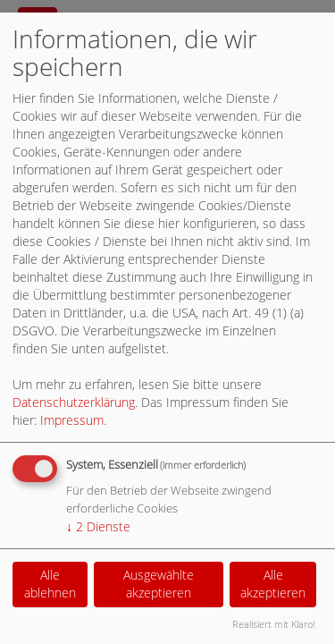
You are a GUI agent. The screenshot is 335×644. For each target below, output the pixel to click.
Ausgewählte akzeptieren (159, 584)
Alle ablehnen (50, 584)
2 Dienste (98, 526)
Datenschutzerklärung (74, 402)
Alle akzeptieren (273, 584)
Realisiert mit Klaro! (274, 624)
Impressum (72, 420)
